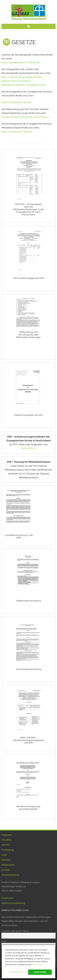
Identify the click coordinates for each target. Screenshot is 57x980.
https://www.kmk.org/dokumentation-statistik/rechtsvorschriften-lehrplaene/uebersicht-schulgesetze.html (24, 81)
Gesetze (6, 860)
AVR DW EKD (28, 448)
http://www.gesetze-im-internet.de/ (21, 62)
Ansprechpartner (10, 875)
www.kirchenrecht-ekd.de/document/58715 (25, 117)
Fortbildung (8, 850)
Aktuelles (6, 840)
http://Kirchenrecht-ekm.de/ (17, 132)
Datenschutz (37, 965)
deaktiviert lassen (17, 972)
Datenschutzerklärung (13, 903)
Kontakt (6, 870)
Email (4, 941)
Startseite (7, 835)
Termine (6, 845)
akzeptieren (40, 972)
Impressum (7, 898)
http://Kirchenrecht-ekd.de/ (17, 102)
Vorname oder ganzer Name (15, 931)
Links (4, 855)
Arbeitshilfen (8, 865)
